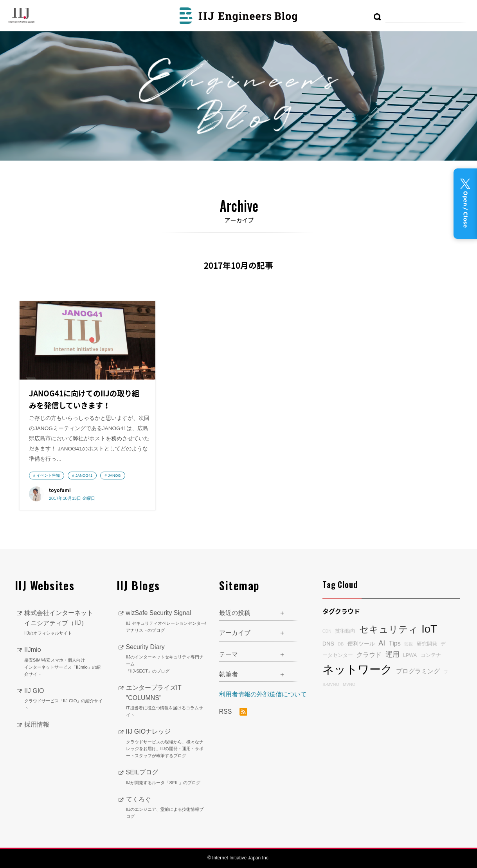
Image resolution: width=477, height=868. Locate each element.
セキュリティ (389, 629)
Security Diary (167, 659)
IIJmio (65, 662)
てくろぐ (167, 808)
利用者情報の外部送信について (263, 694)
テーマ (229, 654)
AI (382, 643)
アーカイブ (235, 633)
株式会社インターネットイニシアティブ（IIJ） (65, 623)
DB (341, 644)
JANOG (114, 475)
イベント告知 (48, 475)
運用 (392, 655)
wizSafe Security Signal (167, 622)
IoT (429, 629)
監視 (409, 644)
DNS (328, 644)
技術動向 (345, 631)
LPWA (410, 655)
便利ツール (361, 644)
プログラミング (418, 671)
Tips (395, 643)
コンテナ (431, 655)
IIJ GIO (65, 700)
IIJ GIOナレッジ (167, 744)
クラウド (369, 655)
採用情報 (37, 724)
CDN (327, 631)
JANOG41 (84, 475)
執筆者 (229, 674)
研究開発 (427, 644)
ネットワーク (357, 669)
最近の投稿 (235, 613)
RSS (233, 712)
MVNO (349, 684)
